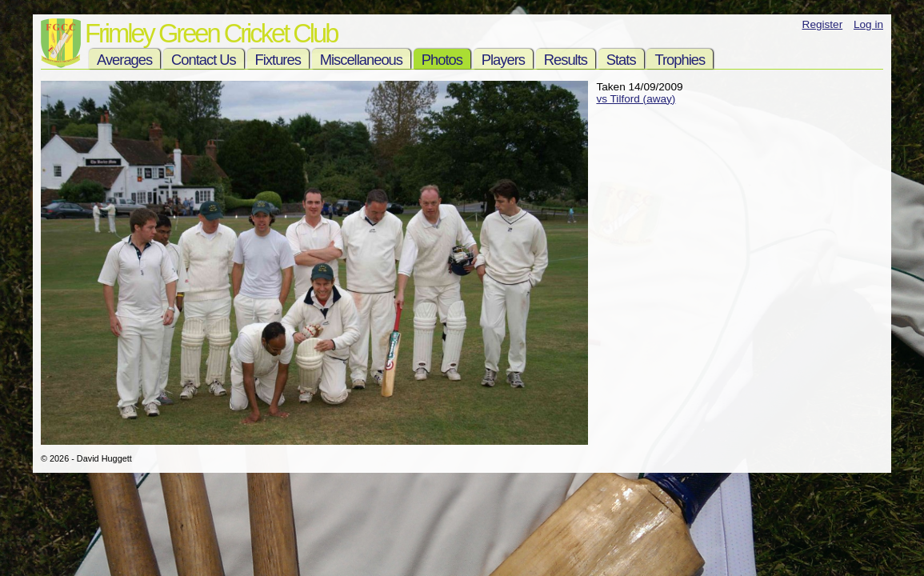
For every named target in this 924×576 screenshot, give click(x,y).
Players (503, 60)
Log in (868, 24)
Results (566, 60)
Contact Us (204, 60)
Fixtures (278, 60)
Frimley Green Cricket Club (211, 33)
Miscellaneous (361, 60)
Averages (124, 60)
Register (823, 24)
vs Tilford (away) (636, 99)
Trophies (680, 60)
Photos (442, 60)
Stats (621, 60)
